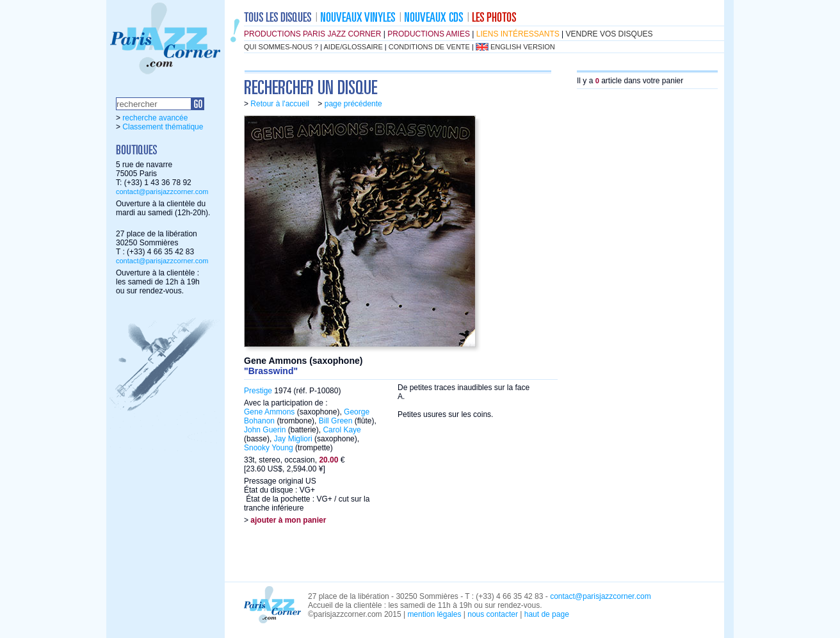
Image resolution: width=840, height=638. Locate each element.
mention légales (434, 614)
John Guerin (265, 430)
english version (523, 47)
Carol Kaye (342, 430)
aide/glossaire (353, 47)
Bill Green (336, 421)
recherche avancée (155, 118)
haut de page (547, 614)
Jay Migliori (293, 439)
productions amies (429, 34)
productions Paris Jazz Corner (312, 34)
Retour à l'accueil (280, 104)
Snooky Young (269, 448)
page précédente (353, 104)
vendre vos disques (610, 34)
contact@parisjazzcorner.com (162, 192)
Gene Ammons (269, 412)
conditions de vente (429, 47)
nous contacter (493, 614)
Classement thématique (163, 127)
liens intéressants (518, 34)
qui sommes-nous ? (281, 47)
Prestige (258, 391)
